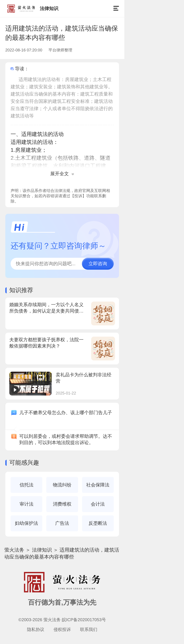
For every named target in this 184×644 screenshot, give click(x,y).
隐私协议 (36, 629)
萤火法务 (14, 550)
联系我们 (89, 629)
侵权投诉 (62, 629)
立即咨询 (98, 264)
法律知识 (42, 550)
